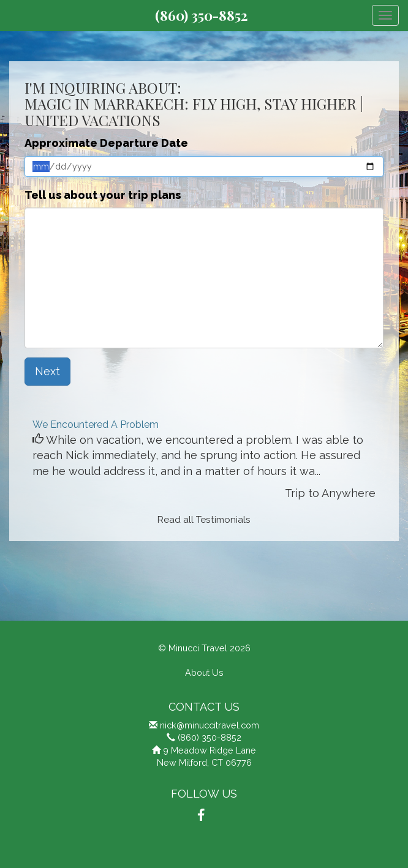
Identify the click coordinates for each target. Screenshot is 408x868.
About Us (204, 672)
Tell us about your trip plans (103, 195)
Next (47, 371)
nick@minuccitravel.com (210, 725)
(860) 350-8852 (201, 15)
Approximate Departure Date (106, 143)
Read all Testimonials (204, 520)
